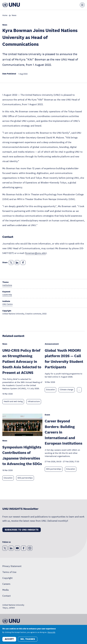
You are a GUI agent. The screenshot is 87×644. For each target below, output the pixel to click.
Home (5, 15)
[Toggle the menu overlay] (82, 5)
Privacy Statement (12, 566)
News (14, 15)
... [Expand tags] (79, 390)
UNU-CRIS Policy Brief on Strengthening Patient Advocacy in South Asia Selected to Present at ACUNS (22, 361)
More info (51, 634)
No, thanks (28, 640)
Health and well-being (13, 401)
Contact (7, 596)
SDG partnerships (25, 478)
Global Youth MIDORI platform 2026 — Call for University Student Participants (64, 359)
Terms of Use (9, 572)
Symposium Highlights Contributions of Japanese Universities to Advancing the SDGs (22, 455)
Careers (6, 584)
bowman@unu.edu (36, 253)
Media (5, 590)
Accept (9, 640)
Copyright (7, 578)
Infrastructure (34, 401)
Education (50, 390)
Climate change (67, 390)
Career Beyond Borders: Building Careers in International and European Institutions (64, 432)
